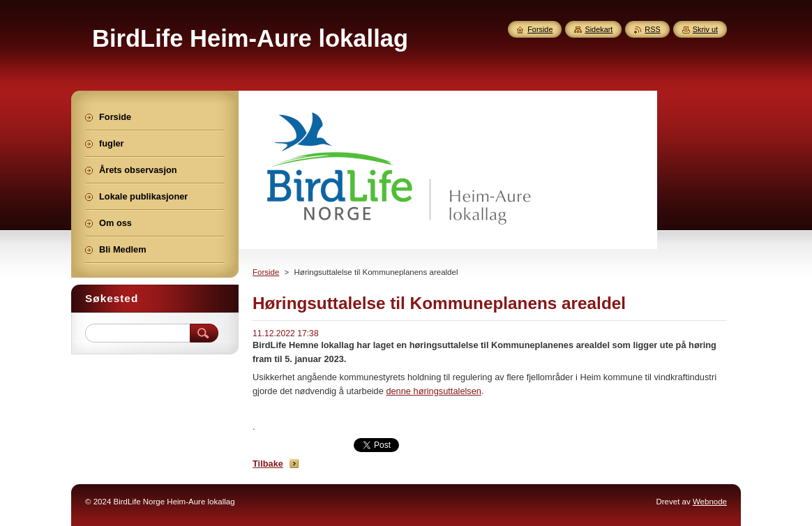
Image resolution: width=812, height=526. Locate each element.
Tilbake (268, 464)
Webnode (710, 502)
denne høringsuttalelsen (434, 391)
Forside (266, 272)
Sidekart (599, 29)
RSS (652, 29)
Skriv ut (705, 29)
